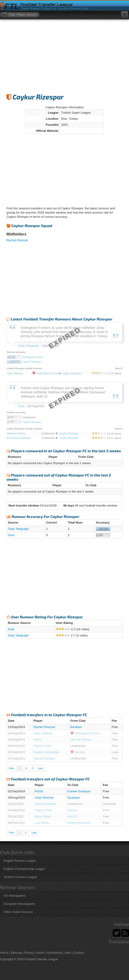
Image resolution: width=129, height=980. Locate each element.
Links (68, 953)
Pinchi (38, 740)
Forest (85, 733)
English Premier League (20, 861)
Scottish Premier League (20, 877)
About (40, 953)
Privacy (29, 953)
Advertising (54, 953)
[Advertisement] (64, 54)
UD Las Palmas (81, 740)
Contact (79, 953)
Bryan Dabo (43, 816)
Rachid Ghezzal (17, 240)
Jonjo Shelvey (43, 733)
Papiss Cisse (42, 746)
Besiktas (76, 727)
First (12, 768)
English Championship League (24, 869)
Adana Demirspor (79, 823)
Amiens (72, 810)
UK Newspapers (15, 896)
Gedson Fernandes (46, 752)
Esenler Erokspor (79, 791)
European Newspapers (19, 904)
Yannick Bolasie (44, 758)
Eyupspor (74, 798)
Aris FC (72, 816)
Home (4, 953)
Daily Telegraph (18, 529)
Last (40, 768)
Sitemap (16, 953)
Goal (11, 535)
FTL (12, 7)
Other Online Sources (18, 912)
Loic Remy (42, 823)
